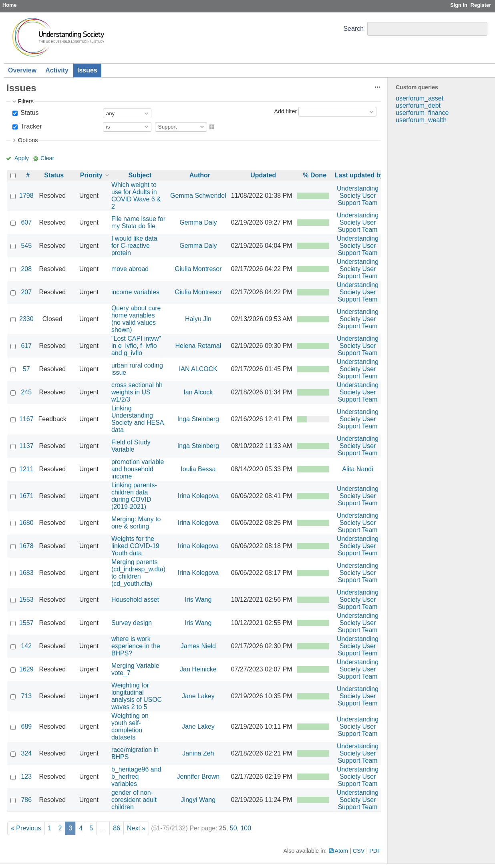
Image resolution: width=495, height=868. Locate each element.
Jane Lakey (198, 696)
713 (26, 696)
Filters (26, 101)
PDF (375, 851)
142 (26, 646)
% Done (315, 175)
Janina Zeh (198, 753)
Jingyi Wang (198, 800)
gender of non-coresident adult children (134, 800)
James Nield (198, 646)
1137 (26, 446)
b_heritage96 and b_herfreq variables (136, 777)
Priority (91, 175)
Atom (342, 851)
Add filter (285, 111)
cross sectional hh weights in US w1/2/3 (137, 392)
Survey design (132, 623)
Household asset (135, 600)
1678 (26, 546)
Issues (87, 70)
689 (26, 726)
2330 (26, 319)
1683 (26, 573)
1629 (26, 669)
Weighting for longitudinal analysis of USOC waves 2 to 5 (137, 696)
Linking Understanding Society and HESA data (138, 419)
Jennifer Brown (198, 777)
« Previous (26, 828)
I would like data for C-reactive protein (134, 246)
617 (26, 346)
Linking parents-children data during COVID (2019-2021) (134, 496)
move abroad (130, 269)
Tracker (30, 126)
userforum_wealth (421, 120)
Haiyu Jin (198, 319)
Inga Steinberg (198, 419)
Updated (263, 175)
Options (28, 140)
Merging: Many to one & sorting (136, 523)
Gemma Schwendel (198, 196)
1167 (26, 419)
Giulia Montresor (198, 269)
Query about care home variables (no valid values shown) (136, 319)
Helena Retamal (198, 346)
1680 (26, 523)
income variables (135, 292)
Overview (22, 70)
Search (353, 29)
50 (233, 828)
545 (26, 246)
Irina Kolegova (198, 496)
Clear (47, 158)
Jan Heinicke (198, 669)
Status (29, 113)
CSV (359, 851)
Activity (57, 70)
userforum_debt (418, 105)
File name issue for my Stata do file (138, 222)
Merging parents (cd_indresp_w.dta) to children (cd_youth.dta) (138, 573)
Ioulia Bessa (198, 469)
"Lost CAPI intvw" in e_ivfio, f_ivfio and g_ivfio (136, 346)
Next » (136, 828)
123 (26, 777)
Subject (140, 175)
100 (246, 828)
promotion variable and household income (138, 469)
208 (26, 269)
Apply (22, 158)
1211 (26, 469)
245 (26, 392)
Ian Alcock (198, 392)
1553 (26, 600)
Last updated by (359, 175)
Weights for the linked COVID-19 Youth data (135, 546)
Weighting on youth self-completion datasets (130, 726)
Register (481, 5)
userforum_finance (422, 113)
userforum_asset (420, 98)
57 (26, 369)
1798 (26, 196)
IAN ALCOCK (198, 369)
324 (26, 753)
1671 (26, 496)
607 (26, 222)
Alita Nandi (357, 469)
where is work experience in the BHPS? (136, 646)
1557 (26, 623)
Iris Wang (198, 600)
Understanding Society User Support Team (358, 196)
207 (26, 292)
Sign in (459, 5)
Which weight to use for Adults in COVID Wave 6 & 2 (136, 196)
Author (200, 175)
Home (10, 5)
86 (117, 828)
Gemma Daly (198, 222)
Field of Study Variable (131, 446)
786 (26, 800)
